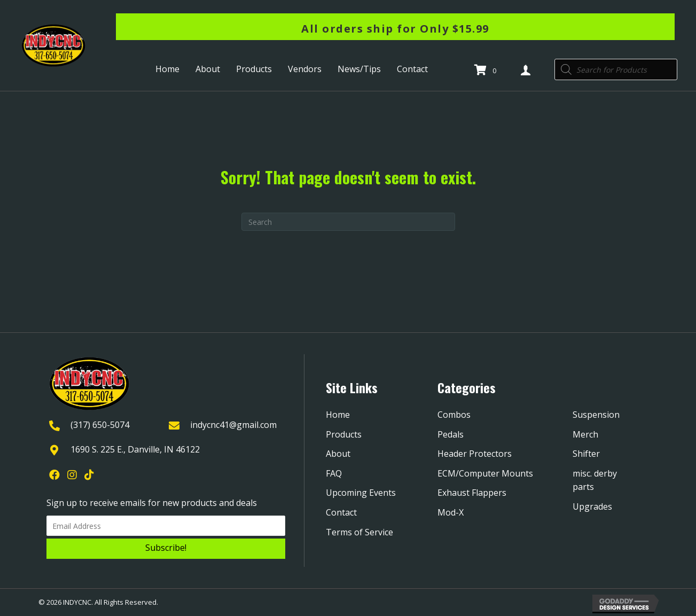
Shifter (586, 454)
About (338, 454)
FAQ (334, 473)
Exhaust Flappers (472, 493)
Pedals (451, 434)
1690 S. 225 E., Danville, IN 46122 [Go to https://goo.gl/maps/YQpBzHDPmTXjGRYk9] (135, 449)
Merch (585, 434)
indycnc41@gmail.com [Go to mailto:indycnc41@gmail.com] (233, 425)
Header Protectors (475, 454)
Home (338, 415)
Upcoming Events (361, 493)
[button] (166, 549)
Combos (454, 415)
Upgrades (592, 506)
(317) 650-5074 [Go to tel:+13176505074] (100, 425)
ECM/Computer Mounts (485, 473)
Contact (341, 512)
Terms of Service (359, 532)
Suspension (596, 415)
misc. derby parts (595, 480)
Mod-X (451, 512)
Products (344, 434)
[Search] (348, 222)
